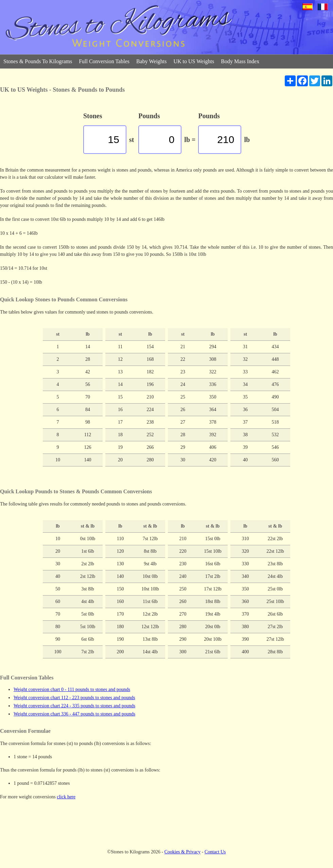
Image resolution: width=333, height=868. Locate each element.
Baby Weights (152, 61)
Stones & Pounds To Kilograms (38, 61)
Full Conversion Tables (104, 61)
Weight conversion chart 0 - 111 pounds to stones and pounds (72, 689)
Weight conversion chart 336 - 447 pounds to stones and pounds (74, 714)
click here (66, 797)
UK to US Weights (194, 61)
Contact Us (215, 852)
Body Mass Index (240, 61)
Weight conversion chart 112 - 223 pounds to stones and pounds (74, 698)
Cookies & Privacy (183, 852)
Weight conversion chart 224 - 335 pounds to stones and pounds (74, 706)
